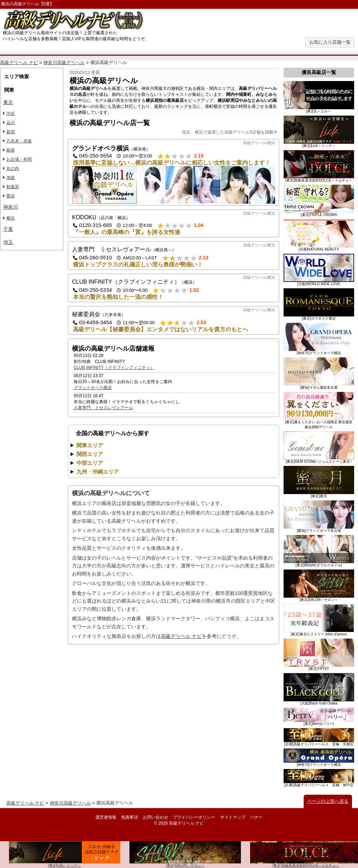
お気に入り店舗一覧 (330, 42)
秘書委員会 (86, 314)
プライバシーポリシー (194, 817)
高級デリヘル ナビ (19, 63)
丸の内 (13, 168)
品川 (11, 123)
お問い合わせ (156, 817)
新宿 (11, 132)
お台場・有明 (19, 159)
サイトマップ (233, 817)
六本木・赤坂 (19, 141)
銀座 (11, 150)
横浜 (11, 218)
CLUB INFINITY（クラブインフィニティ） (126, 282)
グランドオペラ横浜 (101, 148)
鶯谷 (11, 196)
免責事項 (129, 817)
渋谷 (11, 113)
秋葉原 (13, 187)
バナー (256, 817)
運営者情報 (106, 817)
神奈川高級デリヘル (64, 63)
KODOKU (84, 217)
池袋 (11, 178)
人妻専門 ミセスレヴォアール (111, 249)
